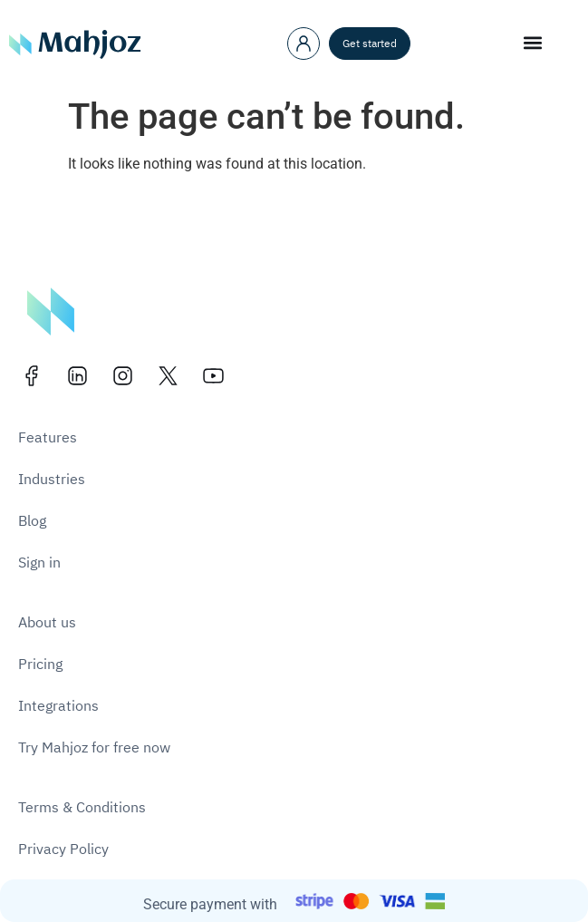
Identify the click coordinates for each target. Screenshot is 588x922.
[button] (533, 42)
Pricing (40, 665)
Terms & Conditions (82, 808)
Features (48, 438)
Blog (32, 521)
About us (47, 623)
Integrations (58, 706)
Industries (52, 480)
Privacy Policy (63, 849)
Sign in (39, 563)
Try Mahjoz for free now (94, 748)
